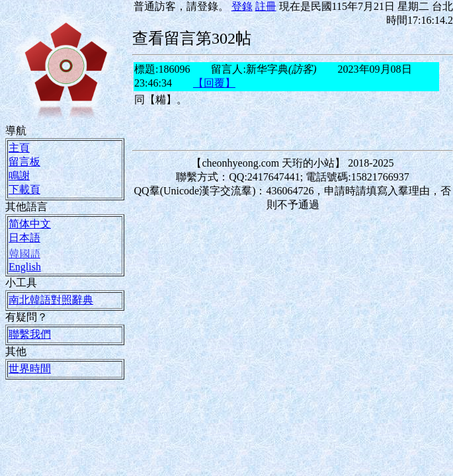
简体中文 (30, 223)
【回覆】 (214, 83)
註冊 (266, 6)
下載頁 (24, 189)
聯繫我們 (30, 334)
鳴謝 (19, 175)
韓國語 (24, 253)
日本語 (24, 237)
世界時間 (30, 368)
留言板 (24, 161)
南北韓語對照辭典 (51, 299)
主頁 (19, 147)
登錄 (242, 6)
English (25, 266)
